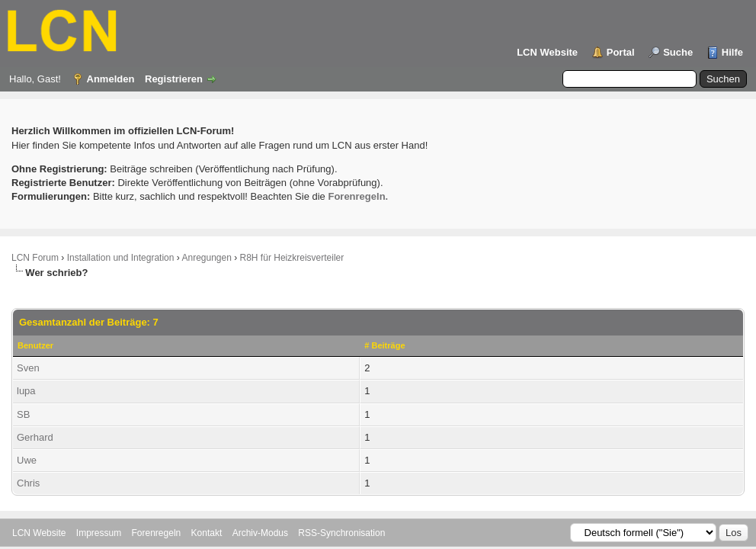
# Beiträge (384, 345)
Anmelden (111, 79)
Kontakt (207, 533)
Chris (28, 483)
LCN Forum (35, 258)
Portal (621, 52)
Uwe (27, 460)
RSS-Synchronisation (341, 533)
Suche (678, 52)
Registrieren (174, 79)
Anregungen (206, 258)
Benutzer (35, 345)
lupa (26, 391)
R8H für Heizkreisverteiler (292, 258)
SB (23, 414)
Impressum (99, 533)
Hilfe (732, 52)
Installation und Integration (121, 258)
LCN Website (547, 52)
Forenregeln (157, 533)
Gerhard (35, 437)
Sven (28, 368)
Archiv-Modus (260, 533)
